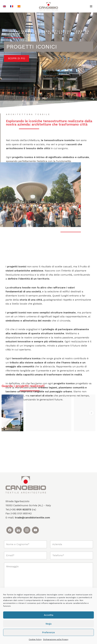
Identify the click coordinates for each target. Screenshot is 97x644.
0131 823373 (24, 509)
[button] (6, 413)
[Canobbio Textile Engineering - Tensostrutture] (48, 6)
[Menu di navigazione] (91, 6)
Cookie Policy (35, 639)
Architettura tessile (28, 115)
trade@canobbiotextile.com (32, 518)
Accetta (49, 615)
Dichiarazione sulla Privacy (56, 639)
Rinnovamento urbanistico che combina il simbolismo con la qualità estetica (50, 32)
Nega (49, 624)
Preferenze (48, 632)
